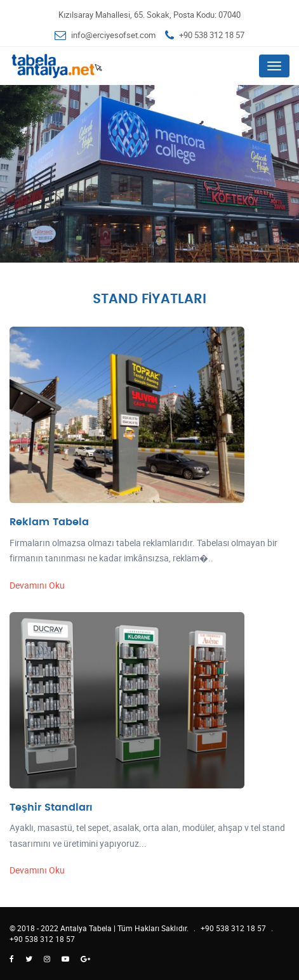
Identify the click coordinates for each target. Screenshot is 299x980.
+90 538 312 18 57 (212, 35)
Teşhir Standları (51, 807)
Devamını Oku (37, 585)
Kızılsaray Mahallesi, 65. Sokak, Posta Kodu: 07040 (149, 15)
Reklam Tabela (49, 522)
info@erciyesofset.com (113, 35)
